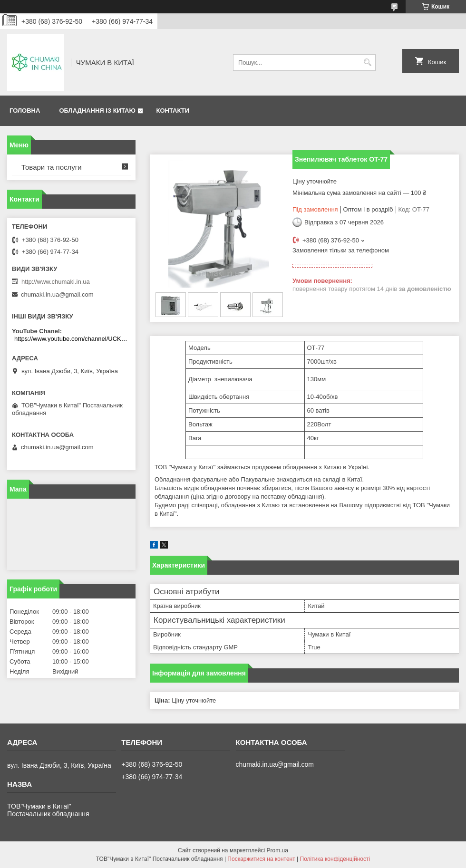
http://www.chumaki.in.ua (56, 282)
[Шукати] (367, 63)
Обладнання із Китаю (97, 111)
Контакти (173, 111)
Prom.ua (277, 850)
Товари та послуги (52, 167)
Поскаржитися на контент (261, 859)
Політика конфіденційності (335, 859)
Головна (25, 111)
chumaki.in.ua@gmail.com (57, 294)
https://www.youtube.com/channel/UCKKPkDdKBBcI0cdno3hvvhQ (73, 339)
